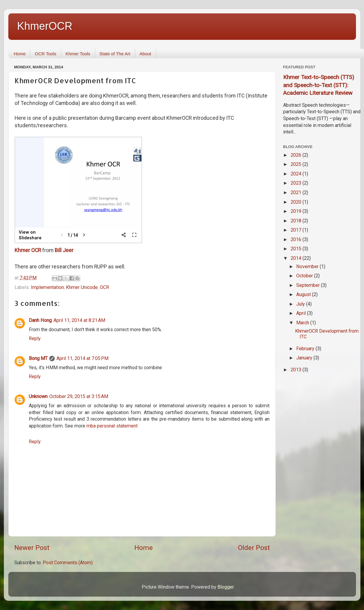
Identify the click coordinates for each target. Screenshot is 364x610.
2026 (297, 155)
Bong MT (38, 358)
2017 (297, 230)
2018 (297, 221)
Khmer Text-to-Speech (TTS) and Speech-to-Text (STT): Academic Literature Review (319, 85)
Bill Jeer (64, 250)
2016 (297, 239)
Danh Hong (40, 320)
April (302, 313)
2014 (297, 258)
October (305, 276)
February (306, 349)
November (308, 267)
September (309, 285)
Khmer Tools (78, 54)
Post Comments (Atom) (68, 563)
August (304, 294)
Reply (35, 338)
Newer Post (32, 548)
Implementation (47, 287)
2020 (297, 202)
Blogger (226, 587)
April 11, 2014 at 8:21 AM (79, 320)
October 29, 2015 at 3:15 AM (79, 396)
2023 (297, 183)
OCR (104, 287)
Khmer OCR (28, 250)
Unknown (38, 396)
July (301, 304)
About (145, 54)
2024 (297, 174)
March (303, 323)
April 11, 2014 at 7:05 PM (82, 358)
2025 (297, 164)
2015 (297, 249)
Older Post (254, 548)
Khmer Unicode (82, 287)
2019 (297, 211)
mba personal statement (112, 426)
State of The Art (115, 54)
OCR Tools (45, 54)
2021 (297, 192)
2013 (297, 370)
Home (20, 54)
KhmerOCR (45, 26)
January (305, 358)
